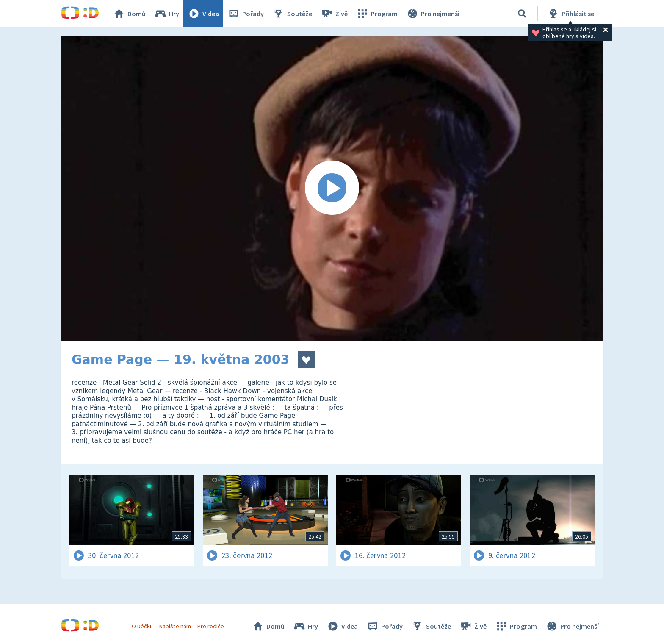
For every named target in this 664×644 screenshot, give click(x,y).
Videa (203, 14)
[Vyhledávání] (522, 14)
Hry (167, 14)
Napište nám (175, 626)
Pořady (246, 14)
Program (377, 14)
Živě (334, 14)
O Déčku (142, 626)
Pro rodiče (211, 626)
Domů (129, 14)
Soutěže (292, 14)
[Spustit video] (332, 188)
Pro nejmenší (433, 14)
